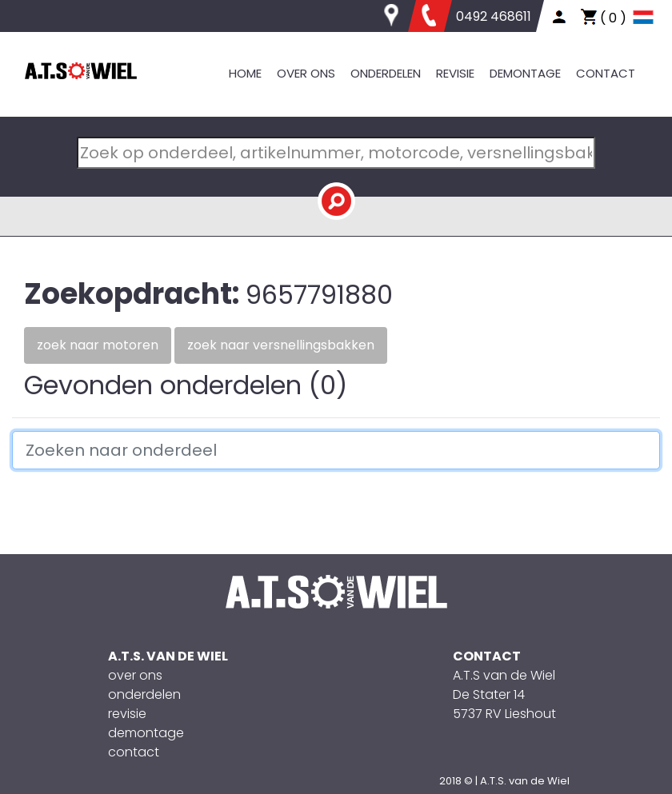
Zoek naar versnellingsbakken (281, 345)
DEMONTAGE (525, 73)
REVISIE (455, 73)
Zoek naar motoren (98, 345)
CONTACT (606, 73)
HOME (245, 73)
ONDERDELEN (386, 73)
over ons (135, 675)
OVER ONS (306, 73)
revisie (127, 714)
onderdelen (144, 694)
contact (134, 752)
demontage (146, 733)
